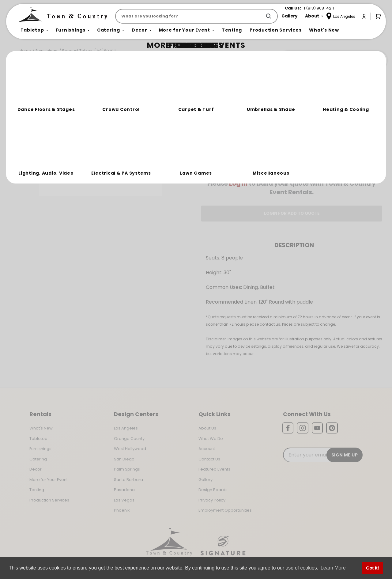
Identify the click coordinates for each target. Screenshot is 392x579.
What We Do (211, 439)
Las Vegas (124, 500)
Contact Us (209, 459)
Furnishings (46, 51)
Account (207, 449)
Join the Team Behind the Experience (332, 60)
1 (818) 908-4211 (319, 8)
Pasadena (124, 490)
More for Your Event (49, 480)
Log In (238, 184)
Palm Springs (127, 469)
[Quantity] (356, 144)
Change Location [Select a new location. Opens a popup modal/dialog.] (312, 166)
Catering (38, 459)
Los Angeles (126, 428)
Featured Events (214, 469)
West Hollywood (130, 449)
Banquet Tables (77, 51)
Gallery (205, 480)
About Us (207, 428)
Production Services (49, 500)
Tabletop (38, 439)
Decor (36, 469)
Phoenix (122, 510)
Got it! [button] (372, 568)
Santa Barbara (128, 480)
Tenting (37, 490)
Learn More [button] (333, 568)
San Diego (124, 459)
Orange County (129, 439)
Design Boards (213, 490)
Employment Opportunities (225, 510)
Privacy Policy (212, 500)
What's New (41, 428)
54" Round (107, 50)
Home (25, 51)
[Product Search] (190, 16)
